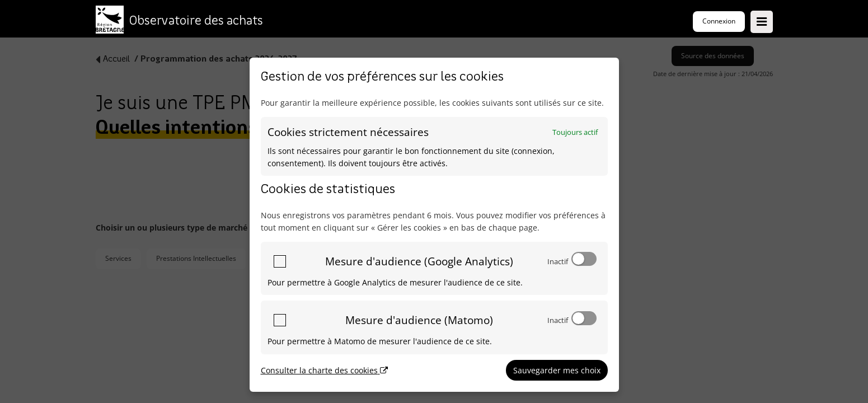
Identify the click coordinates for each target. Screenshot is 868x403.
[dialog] (434, 225)
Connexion (719, 21)
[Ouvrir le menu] (762, 22)
